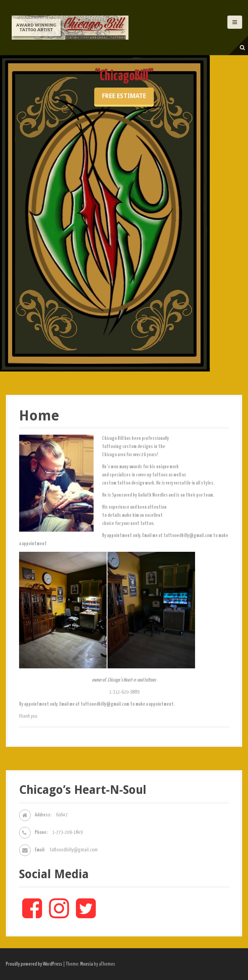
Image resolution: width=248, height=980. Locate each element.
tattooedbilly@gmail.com (74, 850)
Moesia (87, 964)
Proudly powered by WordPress (34, 964)
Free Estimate (124, 146)
